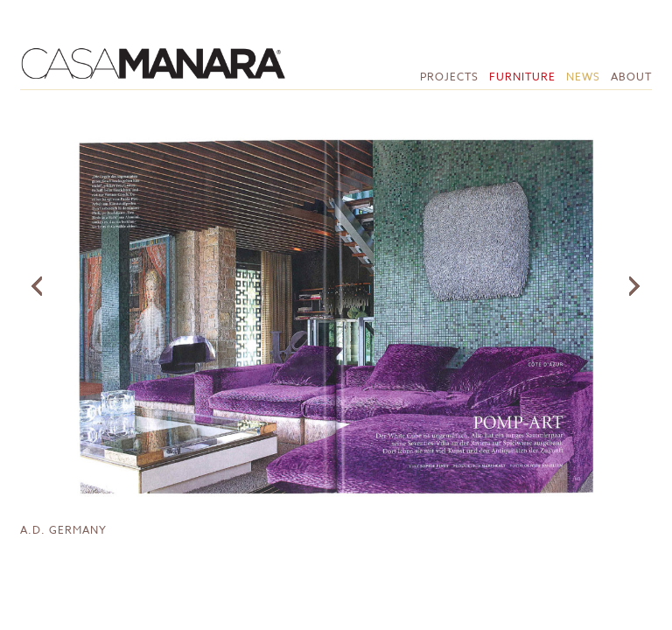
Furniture (522, 77)
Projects (449, 77)
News (583, 77)
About (631, 77)
